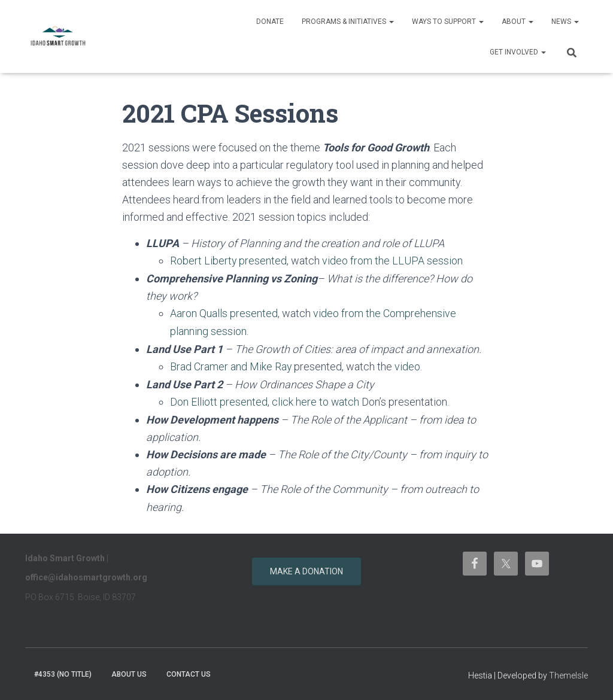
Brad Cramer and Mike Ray (231, 365)
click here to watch (316, 400)
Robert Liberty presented (229, 261)
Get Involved (518, 52)
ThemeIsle (568, 673)
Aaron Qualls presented (224, 313)
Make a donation (306, 569)
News (565, 22)
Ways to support (448, 22)
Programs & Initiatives (348, 22)
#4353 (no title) (63, 672)
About (518, 22)
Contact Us (189, 672)
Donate (270, 22)
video (408, 365)
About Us (129, 672)
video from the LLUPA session (393, 261)
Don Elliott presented (219, 400)
